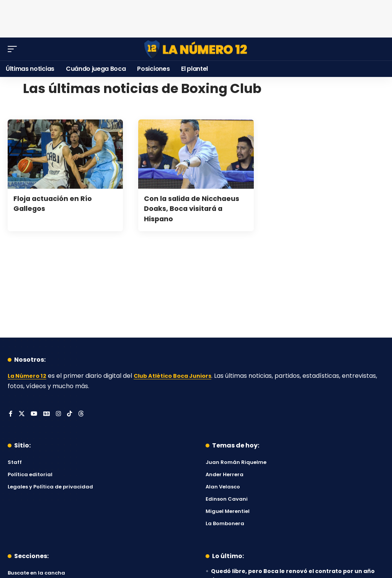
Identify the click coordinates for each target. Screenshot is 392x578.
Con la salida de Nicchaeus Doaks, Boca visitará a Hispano (190, 208)
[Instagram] (60, 414)
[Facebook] (11, 414)
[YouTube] (34, 414)
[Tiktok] (71, 414)
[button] (14, 49)
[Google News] (47, 414)
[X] (22, 414)
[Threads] (83, 414)
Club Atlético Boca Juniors (180, 376)
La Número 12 (29, 376)
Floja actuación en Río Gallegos (57, 203)
